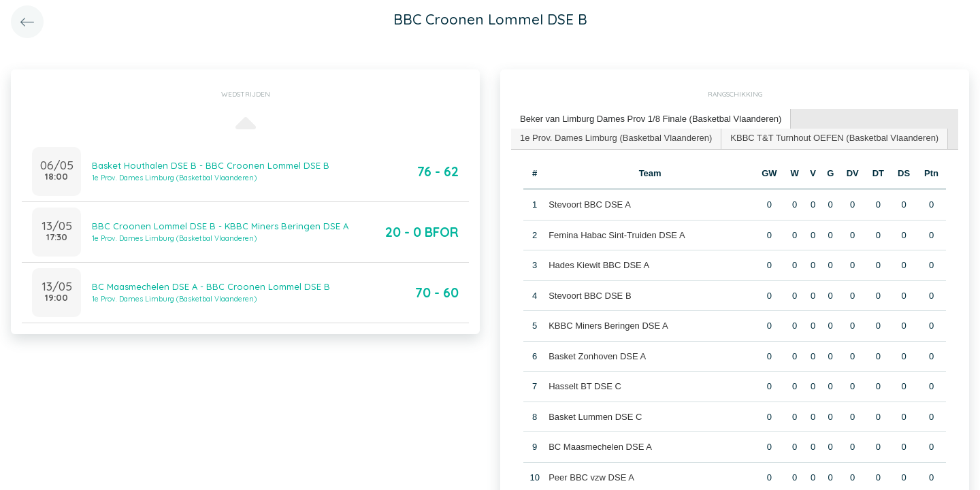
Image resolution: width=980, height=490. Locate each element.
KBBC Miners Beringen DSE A (608, 326)
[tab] (651, 119)
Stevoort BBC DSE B (590, 296)
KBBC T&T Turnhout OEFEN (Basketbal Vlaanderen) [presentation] (834, 138)
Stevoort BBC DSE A (590, 205)
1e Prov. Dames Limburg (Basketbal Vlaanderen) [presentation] (616, 138)
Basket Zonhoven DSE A (597, 356)
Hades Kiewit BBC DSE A (599, 265)
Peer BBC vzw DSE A (591, 477)
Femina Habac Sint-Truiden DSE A (617, 235)
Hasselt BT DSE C (585, 386)
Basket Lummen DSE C (595, 417)
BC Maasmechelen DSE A (600, 447)
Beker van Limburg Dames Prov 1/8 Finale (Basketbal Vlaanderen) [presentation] (651, 119)
